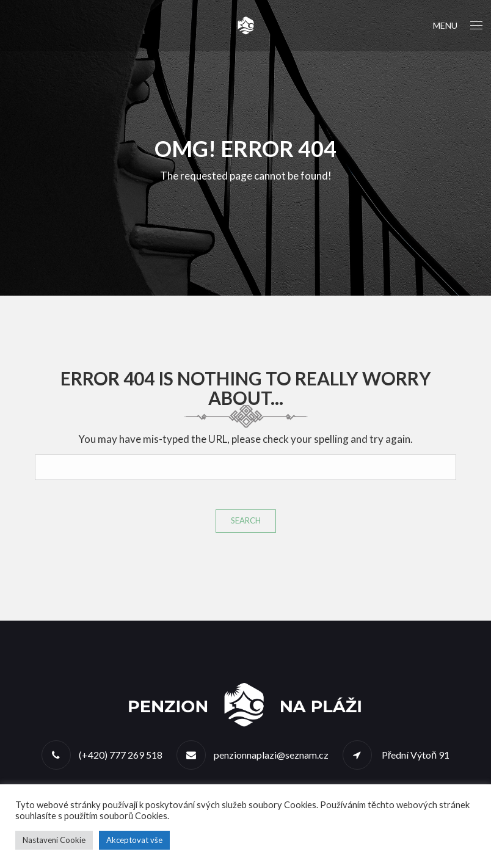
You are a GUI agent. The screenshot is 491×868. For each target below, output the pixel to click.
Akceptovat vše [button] (134, 840)
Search (246, 520)
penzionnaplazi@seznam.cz (271, 755)
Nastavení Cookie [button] (54, 840)
